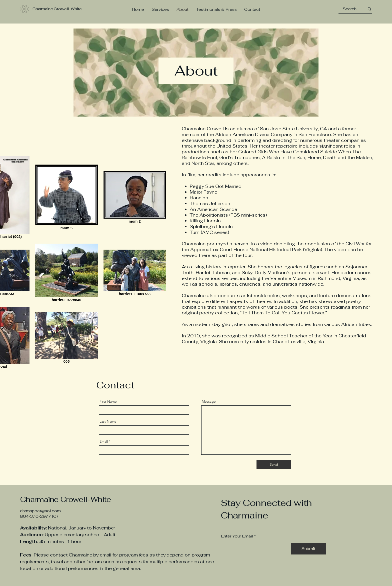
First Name (108, 401)
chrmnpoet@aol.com (40, 511)
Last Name (108, 421)
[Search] (349, 9)
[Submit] (308, 549)
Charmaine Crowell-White (66, 499)
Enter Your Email (237, 536)
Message (209, 401)
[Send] (274, 465)
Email (104, 441)
